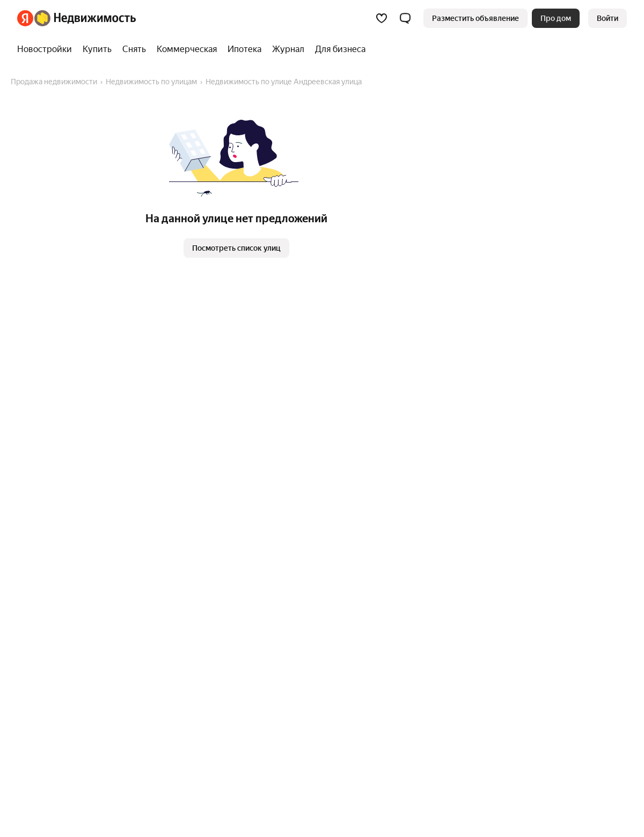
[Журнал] (288, 49)
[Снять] (134, 49)
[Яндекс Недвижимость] (85, 18)
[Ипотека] (244, 49)
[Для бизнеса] (338, 49)
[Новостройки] (47, 49)
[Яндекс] (25, 18)
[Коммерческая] (187, 49)
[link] (608, 18)
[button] (405, 18)
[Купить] (97, 49)
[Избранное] (382, 18)
